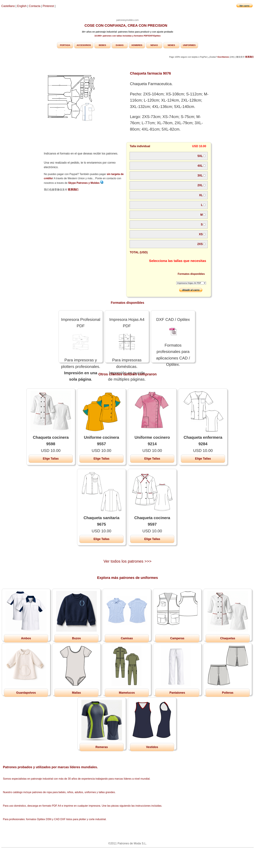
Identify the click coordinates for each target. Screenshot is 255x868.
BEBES (102, 45)
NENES (171, 45)
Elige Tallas (51, 459)
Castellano (8, 6)
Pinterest (49, 6)
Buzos (76, 638)
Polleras (228, 693)
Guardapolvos (26, 693)
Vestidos (152, 747)
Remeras (102, 747)
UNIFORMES (189, 45)
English (22, 6)
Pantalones (177, 693)
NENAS (154, 45)
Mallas (76, 693)
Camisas (127, 638)
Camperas (177, 638)
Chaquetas (228, 638)
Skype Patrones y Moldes (86, 183)
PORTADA (65, 45)
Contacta (35, 6)
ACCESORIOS (84, 45)
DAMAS (120, 45)
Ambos (26, 638)
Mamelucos (127, 693)
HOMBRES (137, 45)
